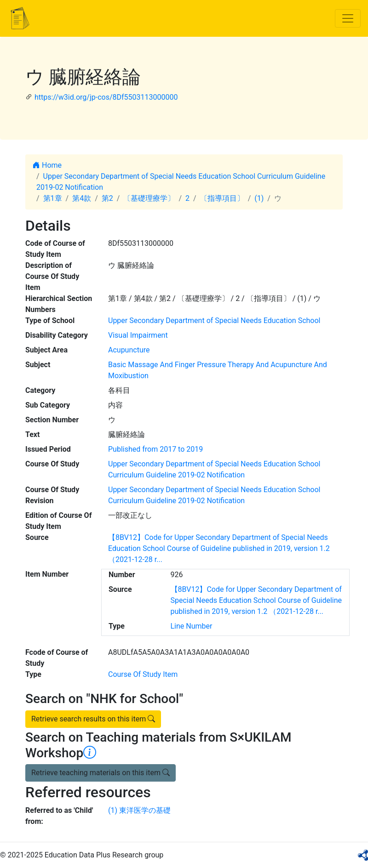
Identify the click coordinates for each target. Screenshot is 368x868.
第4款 (82, 198)
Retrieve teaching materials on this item (101, 773)
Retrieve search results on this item (93, 719)
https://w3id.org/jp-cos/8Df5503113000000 (106, 97)
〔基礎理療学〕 (149, 198)
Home (47, 165)
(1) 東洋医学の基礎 (139, 810)
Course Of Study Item (143, 674)
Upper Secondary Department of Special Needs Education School (214, 321)
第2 (107, 198)
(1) (259, 198)
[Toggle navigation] (348, 18)
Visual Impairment (138, 335)
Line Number (192, 626)
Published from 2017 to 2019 (155, 449)
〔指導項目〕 (222, 198)
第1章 (53, 198)
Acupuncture (129, 350)
